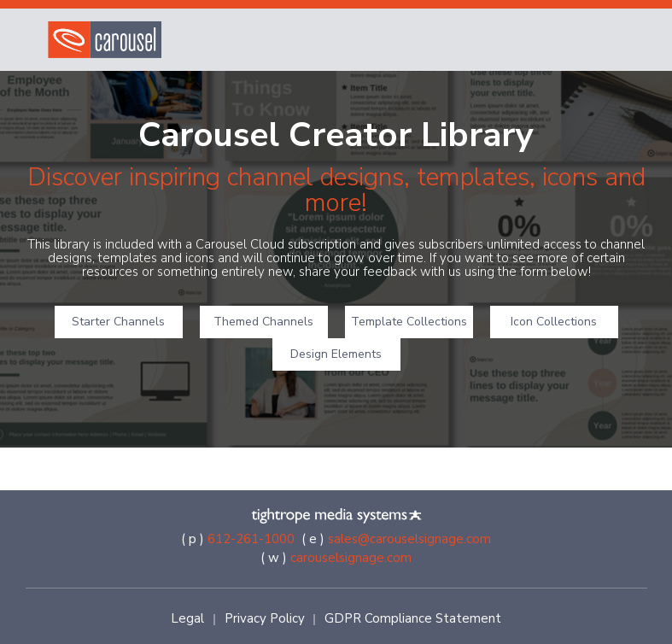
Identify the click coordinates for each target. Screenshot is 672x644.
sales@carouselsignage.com (409, 539)
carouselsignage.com (351, 558)
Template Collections (409, 322)
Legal (187, 618)
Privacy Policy (265, 618)
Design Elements (336, 354)
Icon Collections (554, 322)
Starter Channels (118, 322)
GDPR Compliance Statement (413, 618)
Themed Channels (263, 322)
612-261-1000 (251, 539)
